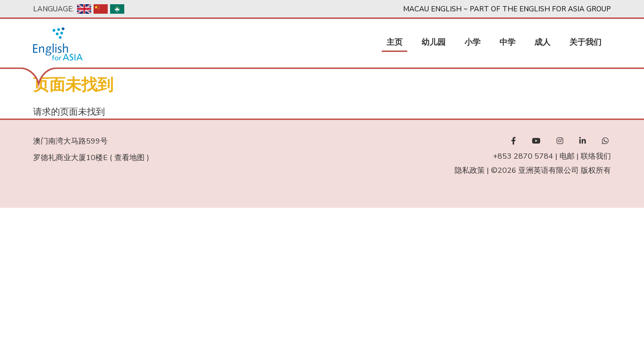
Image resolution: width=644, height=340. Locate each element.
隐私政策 (470, 170)
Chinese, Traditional (117, 9)
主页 (395, 42)
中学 (507, 42)
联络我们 (596, 156)
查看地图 (129, 158)
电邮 (567, 156)
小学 (472, 42)
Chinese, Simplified (101, 9)
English (84, 9)
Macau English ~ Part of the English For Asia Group (507, 9)
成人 (542, 42)
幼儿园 (434, 42)
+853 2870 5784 (523, 156)
